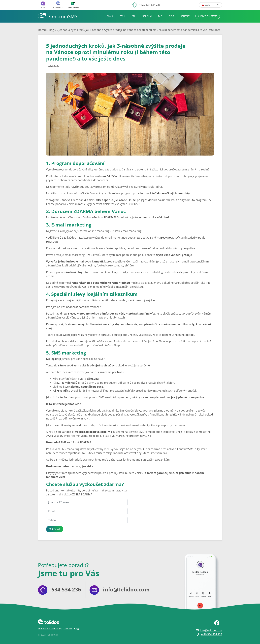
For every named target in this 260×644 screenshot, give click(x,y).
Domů (110, 16)
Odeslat (55, 529)
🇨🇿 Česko (210, 5)
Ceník (122, 16)
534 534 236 (66, 589)
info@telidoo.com (126, 589)
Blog (171, 16)
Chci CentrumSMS (208, 16)
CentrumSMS (58, 16)
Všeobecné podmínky (50, 628)
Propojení (146, 16)
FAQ (160, 16)
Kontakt (185, 16)
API (133, 16)
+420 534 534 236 (150, 5)
